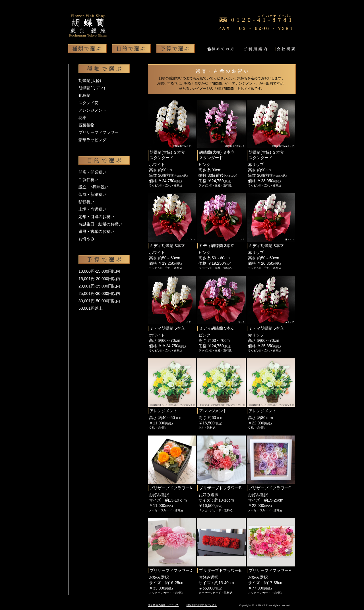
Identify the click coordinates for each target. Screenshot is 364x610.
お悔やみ (86, 239)
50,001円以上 (91, 308)
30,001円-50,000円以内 (99, 301)
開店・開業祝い (92, 172)
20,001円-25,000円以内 (99, 286)
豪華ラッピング (92, 140)
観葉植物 (86, 125)
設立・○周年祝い (94, 187)
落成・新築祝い (92, 194)
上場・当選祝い (92, 209)
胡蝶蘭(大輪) (90, 81)
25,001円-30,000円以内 (99, 293)
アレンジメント (92, 110)
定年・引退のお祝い (96, 217)
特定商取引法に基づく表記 (202, 605)
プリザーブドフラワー (98, 132)
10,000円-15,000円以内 (99, 271)
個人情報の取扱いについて (163, 605)
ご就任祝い (88, 180)
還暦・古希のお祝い (96, 231)
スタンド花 (88, 103)
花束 (82, 118)
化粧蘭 (84, 95)
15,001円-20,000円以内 (99, 279)
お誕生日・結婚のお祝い (100, 224)
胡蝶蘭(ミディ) (92, 88)
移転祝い (86, 202)
